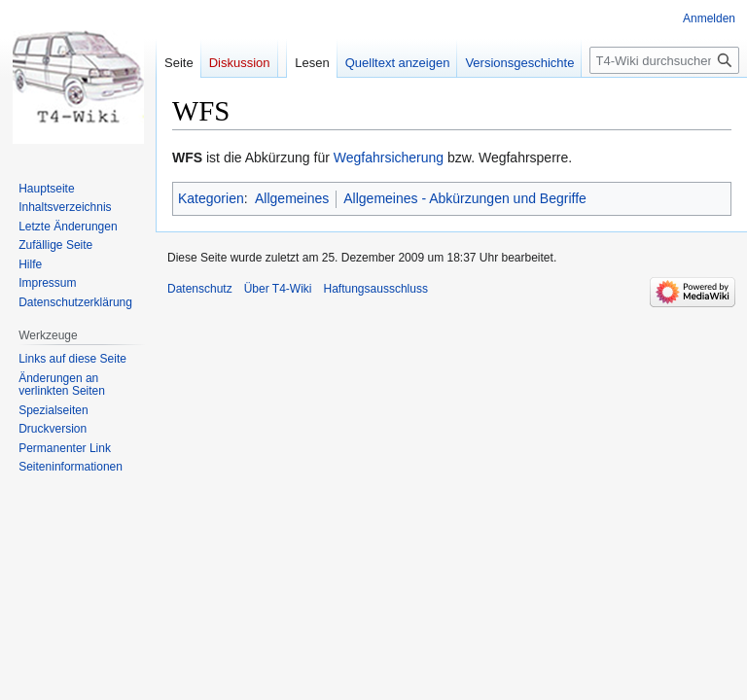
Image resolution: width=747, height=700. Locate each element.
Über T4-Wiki (278, 289)
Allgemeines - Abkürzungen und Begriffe (465, 198)
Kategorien (211, 198)
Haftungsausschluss (376, 289)
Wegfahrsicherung (389, 157)
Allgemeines (292, 198)
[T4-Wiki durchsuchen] (664, 60)
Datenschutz (200, 289)
